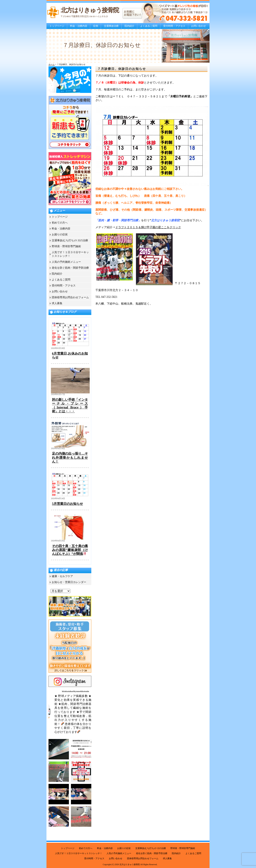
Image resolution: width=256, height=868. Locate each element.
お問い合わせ (199, 26)
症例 (96, 26)
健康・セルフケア (62, 576)
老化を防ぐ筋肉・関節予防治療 (70, 268)
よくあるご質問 (149, 26)
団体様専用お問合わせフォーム (70, 297)
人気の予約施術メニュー (66, 262)
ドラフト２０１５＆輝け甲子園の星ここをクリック (148, 227)
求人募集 (57, 303)
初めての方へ (60, 223)
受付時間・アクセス (174, 26)
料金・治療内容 (79, 26)
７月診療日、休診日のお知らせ (122, 69)
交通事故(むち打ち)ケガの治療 (70, 240)
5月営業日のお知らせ (67, 504)
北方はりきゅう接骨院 (130, 864)
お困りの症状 (60, 234)
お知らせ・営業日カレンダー (69, 582)
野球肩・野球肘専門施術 (66, 246)
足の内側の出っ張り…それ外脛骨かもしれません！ (70, 457)
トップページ (57, 26)
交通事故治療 (111, 26)
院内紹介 (129, 26)
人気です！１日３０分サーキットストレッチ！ (79, 853)
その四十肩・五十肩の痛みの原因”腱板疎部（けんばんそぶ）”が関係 (70, 550)
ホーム (52, 64)
